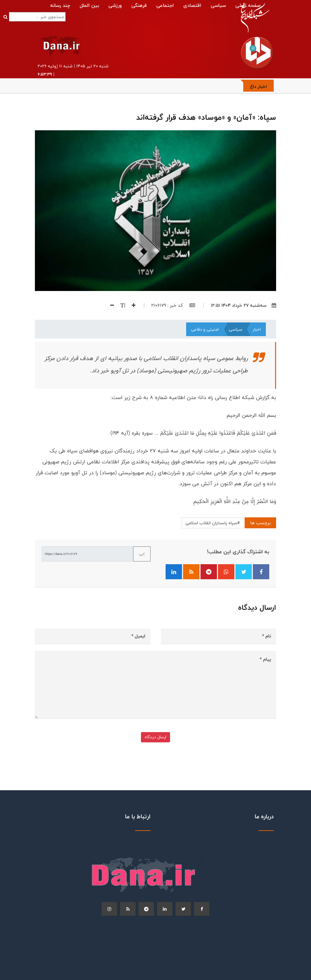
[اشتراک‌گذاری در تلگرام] (209, 572)
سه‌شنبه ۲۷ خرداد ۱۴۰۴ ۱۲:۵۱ (243, 305)
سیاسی (218, 5)
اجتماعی (165, 5)
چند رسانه (60, 5)
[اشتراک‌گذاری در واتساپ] (226, 572)
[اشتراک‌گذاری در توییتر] (244, 572)
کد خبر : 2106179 (173, 305)
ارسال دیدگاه (155, 737)
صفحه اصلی (248, 5)
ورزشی (115, 5)
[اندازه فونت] (120, 305)
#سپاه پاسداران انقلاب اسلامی (213, 523)
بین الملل (89, 5)
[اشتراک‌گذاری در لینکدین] (174, 572)
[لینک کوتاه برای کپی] (88, 554)
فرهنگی (139, 5)
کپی (142, 554)
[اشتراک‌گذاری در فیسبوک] (261, 572)
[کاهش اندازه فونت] (109, 305)
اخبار (257, 329)
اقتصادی (192, 5)
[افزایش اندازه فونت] (130, 305)
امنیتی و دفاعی (205, 329)
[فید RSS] (191, 572)
